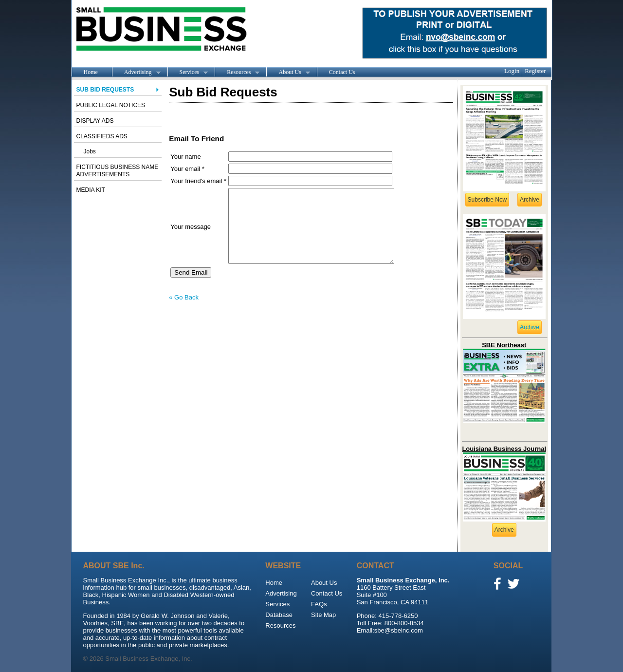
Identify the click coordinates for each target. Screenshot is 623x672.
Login (512, 71)
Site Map (323, 615)
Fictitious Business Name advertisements (118, 171)
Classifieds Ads (102, 136)
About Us (288, 73)
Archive (530, 200)
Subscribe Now (487, 200)
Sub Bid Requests (105, 90)
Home (91, 72)
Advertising (136, 73)
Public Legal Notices (111, 105)
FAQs (319, 604)
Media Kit (91, 190)
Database (279, 615)
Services (188, 73)
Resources (237, 73)
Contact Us (342, 72)
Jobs (90, 151)
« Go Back (184, 312)
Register (535, 71)
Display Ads (95, 121)
